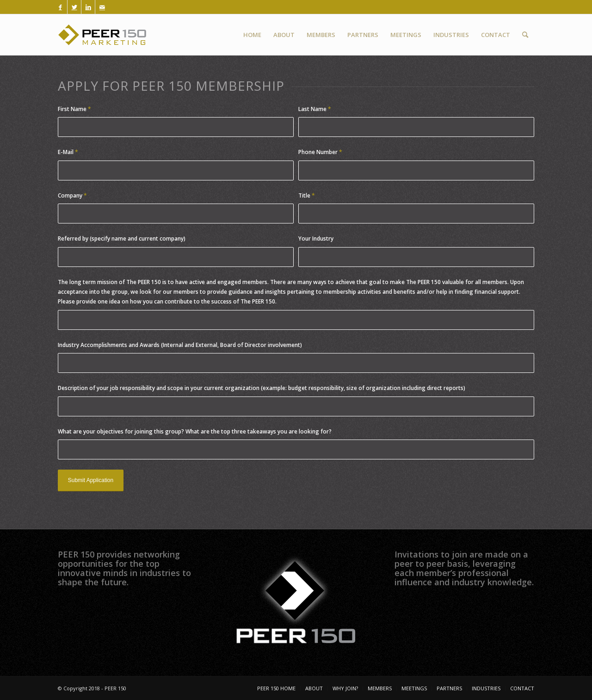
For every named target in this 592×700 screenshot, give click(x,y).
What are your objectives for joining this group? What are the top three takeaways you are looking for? (195, 431)
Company (72, 195)
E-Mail (68, 152)
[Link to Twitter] (74, 7)
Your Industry (316, 238)
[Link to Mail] (102, 7)
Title (307, 195)
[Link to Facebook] (60, 7)
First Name (74, 109)
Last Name (315, 109)
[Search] (525, 35)
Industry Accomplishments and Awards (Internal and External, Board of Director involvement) (180, 345)
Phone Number (320, 152)
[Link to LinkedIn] (88, 7)
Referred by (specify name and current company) (122, 238)
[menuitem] (252, 35)
